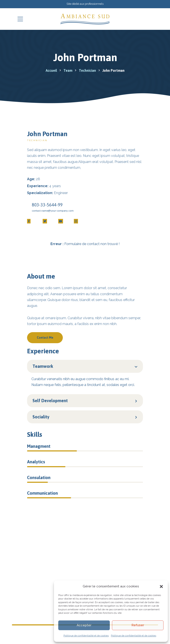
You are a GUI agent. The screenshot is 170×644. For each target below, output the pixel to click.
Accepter (84, 625)
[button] (161, 587)
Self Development (50, 401)
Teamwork (43, 366)
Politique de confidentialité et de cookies (86, 636)
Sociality (41, 417)
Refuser (138, 625)
